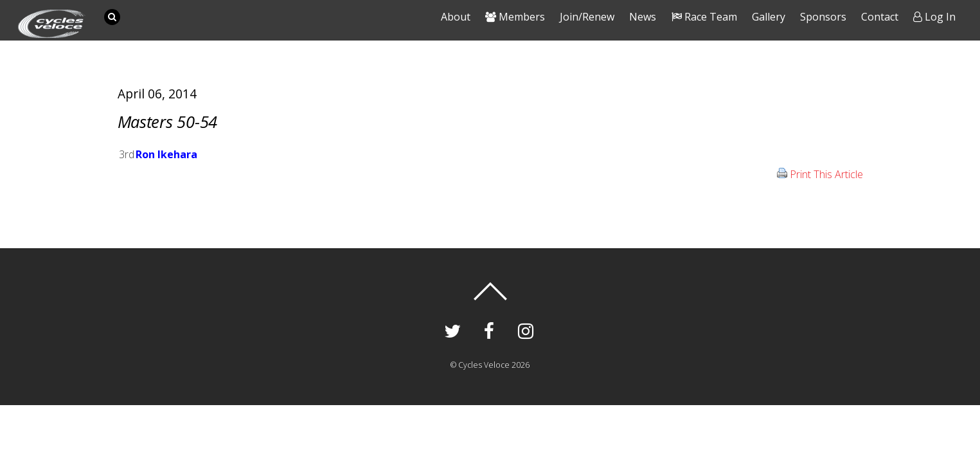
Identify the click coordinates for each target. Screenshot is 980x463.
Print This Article (826, 174)
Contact (880, 17)
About (456, 17)
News (643, 17)
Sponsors (823, 17)
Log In (934, 17)
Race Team (704, 17)
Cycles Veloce (484, 365)
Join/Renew (587, 17)
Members (515, 17)
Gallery (769, 17)
